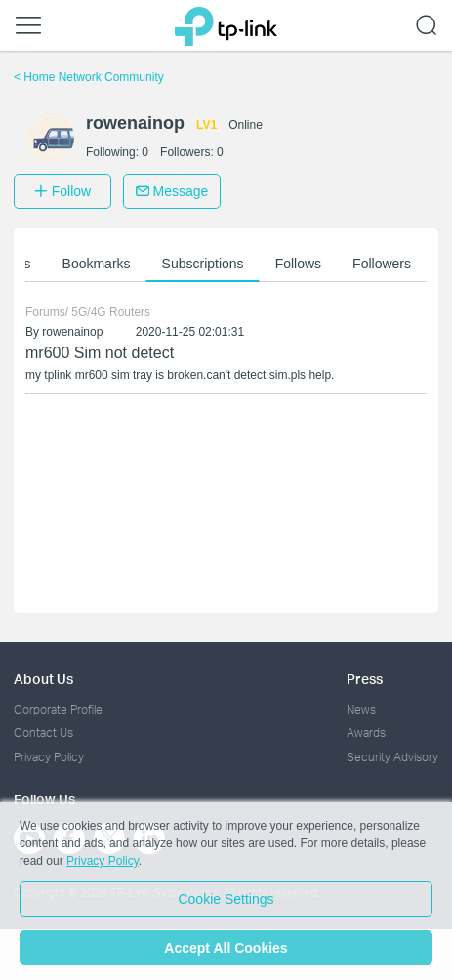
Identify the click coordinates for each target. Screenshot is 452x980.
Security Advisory (392, 757)
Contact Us (43, 733)
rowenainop (72, 332)
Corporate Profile (58, 709)
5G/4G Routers (111, 312)
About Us (43, 679)
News (361, 709)
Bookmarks (97, 264)
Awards (366, 733)
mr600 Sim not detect (100, 353)
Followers (382, 264)
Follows (298, 264)
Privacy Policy (49, 757)
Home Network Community (89, 77)
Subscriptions (203, 264)
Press (365, 679)
